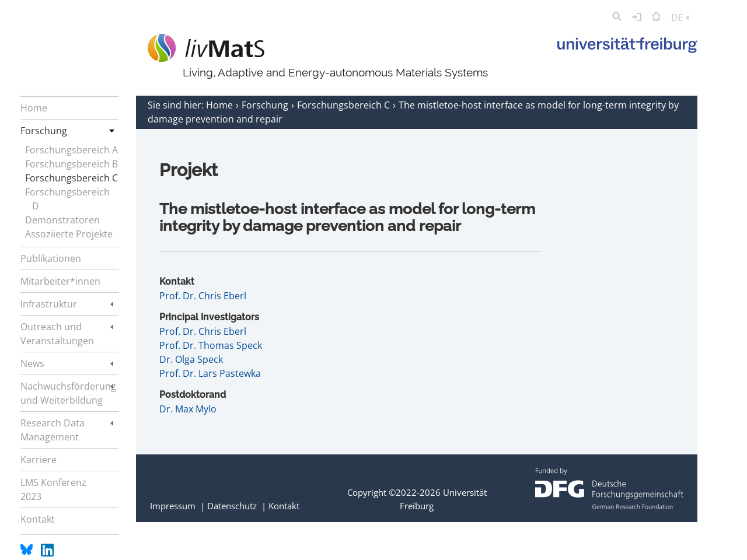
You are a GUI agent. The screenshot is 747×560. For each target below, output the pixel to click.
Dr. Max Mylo (188, 409)
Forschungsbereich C (71, 178)
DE (680, 17)
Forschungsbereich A (71, 150)
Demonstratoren (62, 220)
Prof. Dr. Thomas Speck (211, 345)
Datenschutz (232, 506)
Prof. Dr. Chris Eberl (203, 296)
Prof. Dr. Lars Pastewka (210, 373)
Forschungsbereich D (67, 199)
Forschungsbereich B (71, 164)
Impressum (173, 506)
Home (221, 105)
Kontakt (284, 506)
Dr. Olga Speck (191, 359)
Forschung (266, 105)
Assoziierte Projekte (69, 234)
